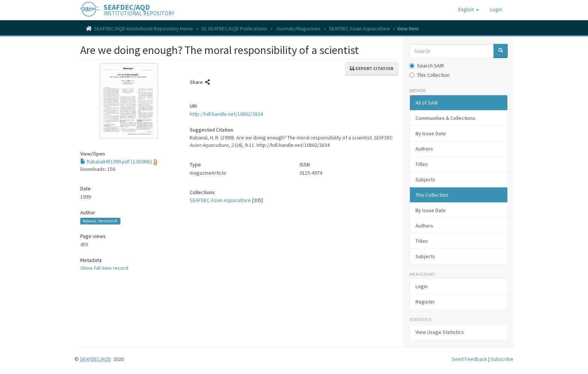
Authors (424, 149)
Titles (422, 164)
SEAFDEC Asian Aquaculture (359, 28)
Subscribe (502, 359)
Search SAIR (427, 66)
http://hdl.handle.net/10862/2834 (226, 114)
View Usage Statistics (440, 332)
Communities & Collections (445, 118)
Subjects (425, 180)
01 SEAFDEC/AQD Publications (234, 28)
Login (421, 286)
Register (425, 302)
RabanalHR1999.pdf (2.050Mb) (116, 162)
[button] (469, 9)
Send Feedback (469, 359)
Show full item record (104, 268)
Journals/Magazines (298, 28)
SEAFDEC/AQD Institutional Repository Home (144, 28)
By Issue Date (431, 133)
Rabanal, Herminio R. (100, 221)
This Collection (430, 75)
